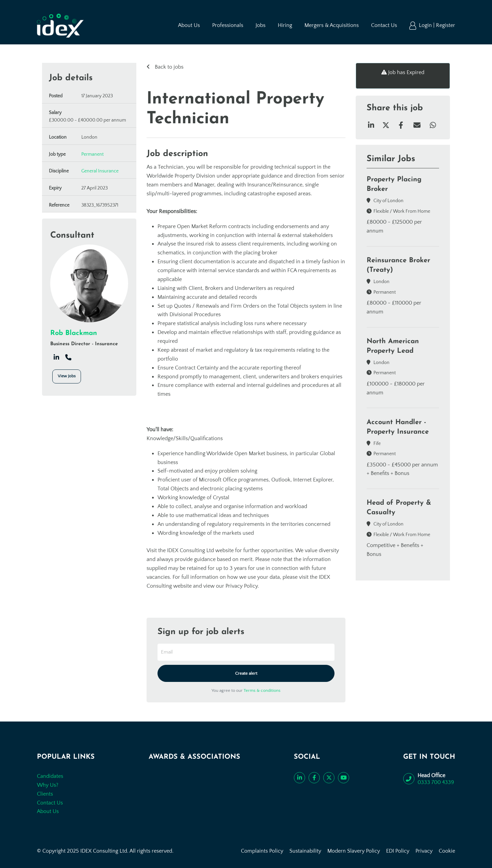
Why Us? (48, 785)
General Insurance (100, 171)
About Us (189, 25)
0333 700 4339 (436, 782)
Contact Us (384, 25)
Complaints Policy (262, 851)
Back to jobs (168, 67)
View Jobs (67, 376)
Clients (45, 794)
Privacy (424, 851)
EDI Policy (398, 851)
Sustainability (305, 851)
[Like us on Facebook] (314, 778)
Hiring (285, 25)
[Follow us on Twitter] (329, 778)
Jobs (261, 25)
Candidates (50, 776)
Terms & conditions (262, 690)
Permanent (92, 154)
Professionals (228, 25)
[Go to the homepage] (60, 26)
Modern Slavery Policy (354, 851)
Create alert (246, 673)
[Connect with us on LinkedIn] (299, 778)
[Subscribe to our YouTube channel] (344, 778)
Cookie (447, 851)
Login (426, 25)
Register (446, 25)
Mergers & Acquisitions (332, 25)
